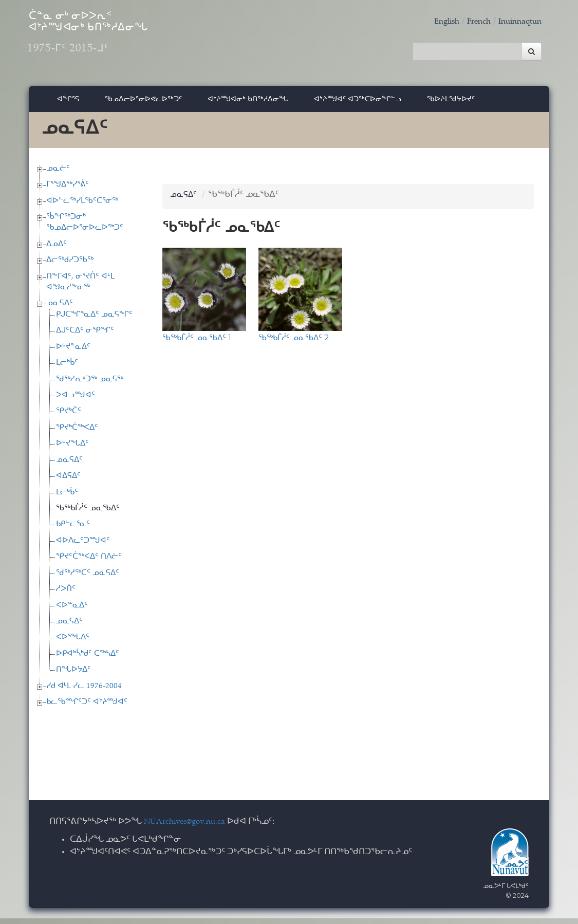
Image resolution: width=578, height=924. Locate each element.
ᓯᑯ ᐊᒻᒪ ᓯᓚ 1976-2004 (84, 691)
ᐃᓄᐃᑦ (57, 250)
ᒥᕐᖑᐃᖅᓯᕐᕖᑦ (68, 190)
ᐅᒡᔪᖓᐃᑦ (72, 449)
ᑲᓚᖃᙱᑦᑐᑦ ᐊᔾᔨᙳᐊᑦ (87, 708)
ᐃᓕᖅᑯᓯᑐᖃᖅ (70, 266)
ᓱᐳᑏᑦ (66, 595)
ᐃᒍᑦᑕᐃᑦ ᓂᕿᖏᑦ (85, 336)
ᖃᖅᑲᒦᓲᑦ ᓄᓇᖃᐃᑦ (88, 514)
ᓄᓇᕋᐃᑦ (60, 309)
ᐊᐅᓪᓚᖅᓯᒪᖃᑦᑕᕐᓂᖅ (82, 206)
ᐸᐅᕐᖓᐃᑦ (73, 643)
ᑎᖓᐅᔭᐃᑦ (73, 676)
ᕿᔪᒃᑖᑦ (69, 417)
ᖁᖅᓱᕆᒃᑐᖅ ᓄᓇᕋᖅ (90, 385)
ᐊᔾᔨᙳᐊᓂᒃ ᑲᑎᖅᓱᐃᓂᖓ (248, 104)
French (471, 22)
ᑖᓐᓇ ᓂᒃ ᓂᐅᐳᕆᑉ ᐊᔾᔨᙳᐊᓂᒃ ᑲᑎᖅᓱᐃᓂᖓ (128, 41)
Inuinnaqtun (517, 22)
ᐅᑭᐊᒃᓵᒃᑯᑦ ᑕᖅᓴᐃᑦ (88, 660)
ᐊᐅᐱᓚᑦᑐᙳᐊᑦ (83, 547)
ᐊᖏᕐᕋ (68, 104)
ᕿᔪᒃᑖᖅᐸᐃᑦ (77, 433)
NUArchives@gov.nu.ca (190, 828)
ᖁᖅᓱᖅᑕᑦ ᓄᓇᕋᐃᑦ (88, 578)
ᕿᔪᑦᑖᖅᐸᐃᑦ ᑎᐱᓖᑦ (89, 562)
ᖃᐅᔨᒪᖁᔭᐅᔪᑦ (451, 104)
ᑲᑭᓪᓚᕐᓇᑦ (73, 530)
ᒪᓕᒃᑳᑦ (67, 369)
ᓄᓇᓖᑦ (58, 174)
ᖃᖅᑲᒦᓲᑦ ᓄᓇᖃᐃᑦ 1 (197, 343)
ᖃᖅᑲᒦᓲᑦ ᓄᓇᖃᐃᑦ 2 (294, 343)
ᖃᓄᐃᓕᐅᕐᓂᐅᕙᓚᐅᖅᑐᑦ (143, 104)
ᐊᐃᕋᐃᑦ (68, 482)
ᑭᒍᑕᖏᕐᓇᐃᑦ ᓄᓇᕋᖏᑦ (94, 320)
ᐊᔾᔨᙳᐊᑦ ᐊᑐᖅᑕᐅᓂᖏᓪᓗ (358, 104)
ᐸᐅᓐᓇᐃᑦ (72, 611)
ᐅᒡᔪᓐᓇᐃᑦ (73, 353)
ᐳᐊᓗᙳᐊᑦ (76, 401)
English (436, 22)
